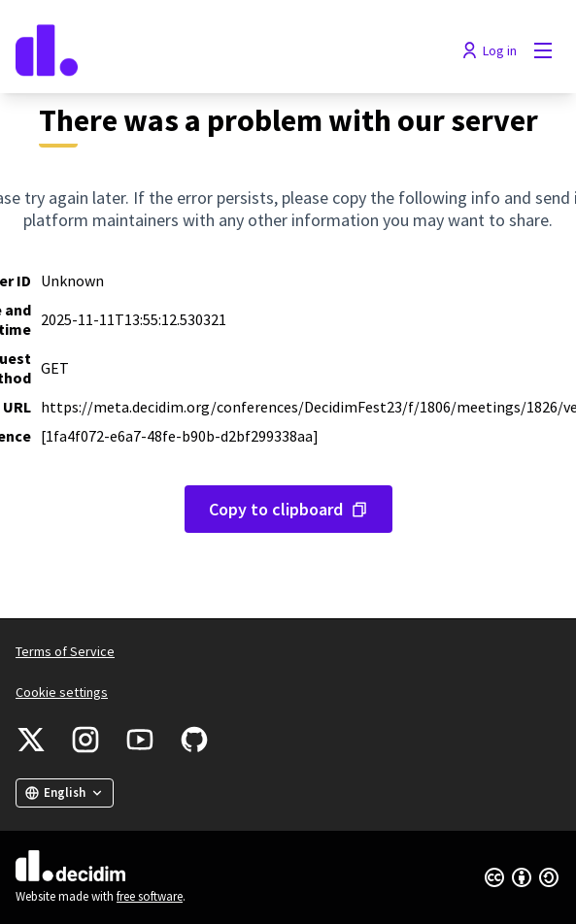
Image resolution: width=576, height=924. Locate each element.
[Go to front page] (218, 50)
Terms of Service (65, 651)
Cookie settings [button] (62, 692)
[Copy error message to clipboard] (288, 509)
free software (150, 896)
